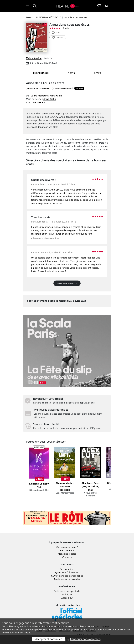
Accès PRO (67, 598)
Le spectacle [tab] (41, 73)
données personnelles (71, 576)
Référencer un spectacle (67, 591)
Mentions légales (67, 554)
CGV (53, 576)
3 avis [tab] (71, 73)
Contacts (67, 557)
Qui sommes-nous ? (67, 547)
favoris (58, 37)
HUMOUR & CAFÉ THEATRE (38, 88)
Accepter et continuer (49, 639)
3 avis (66, 28)
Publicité (67, 594)
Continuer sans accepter (85, 639)
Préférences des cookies (67, 579)
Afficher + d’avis (67, 283)
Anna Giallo (56, 96)
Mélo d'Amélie (34, 58)
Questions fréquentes (67, 572)
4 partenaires (23, 630)
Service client (67, 569)
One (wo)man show (62, 88)
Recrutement (67, 550)
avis (56, 33)
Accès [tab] (97, 73)
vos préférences (75, 630)
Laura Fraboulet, (40, 96)
